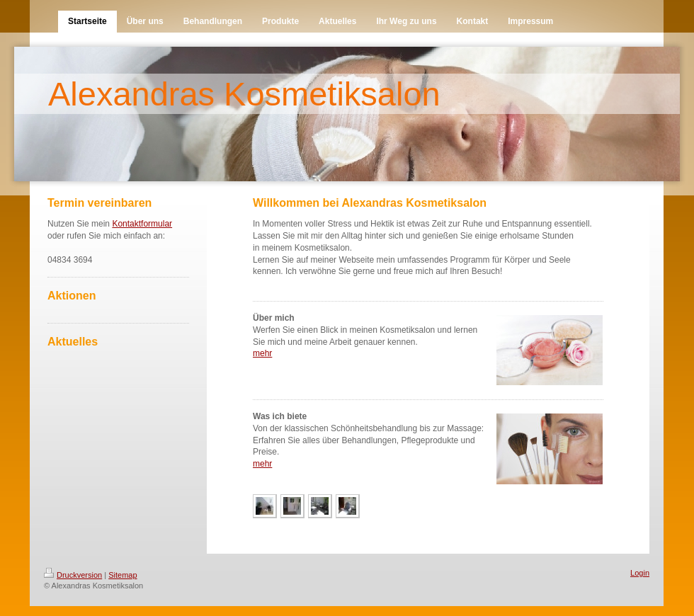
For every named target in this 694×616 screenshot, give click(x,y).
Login (640, 573)
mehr (262, 353)
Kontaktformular (142, 224)
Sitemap (123, 575)
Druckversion (73, 575)
